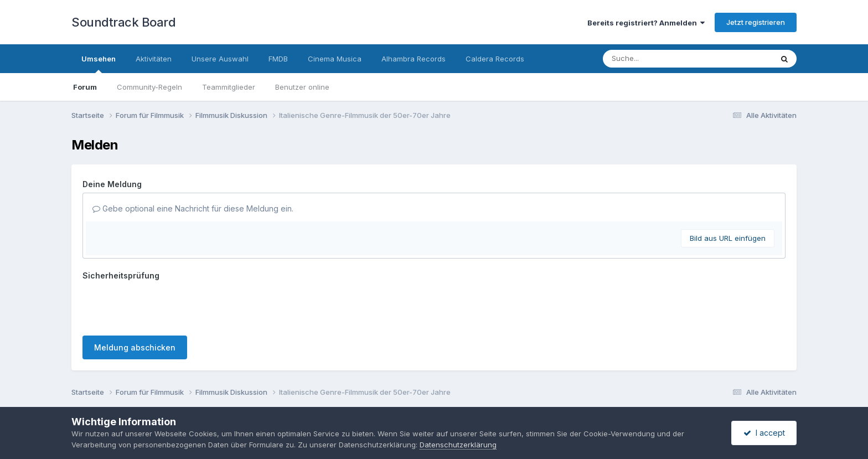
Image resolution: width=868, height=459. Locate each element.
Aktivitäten (154, 59)
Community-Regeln (149, 87)
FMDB (278, 59)
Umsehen (99, 64)
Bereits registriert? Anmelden (646, 23)
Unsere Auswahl (220, 59)
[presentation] (167, 306)
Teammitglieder (229, 87)
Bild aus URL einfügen (728, 238)
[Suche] (665, 59)
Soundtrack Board (123, 22)
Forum (85, 87)
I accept (764, 433)
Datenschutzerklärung (458, 445)
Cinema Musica (335, 59)
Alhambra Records (414, 59)
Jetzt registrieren (756, 22)
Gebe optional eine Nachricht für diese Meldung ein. (193, 208)
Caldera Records (495, 59)
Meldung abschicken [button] (135, 347)
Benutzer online (302, 87)
